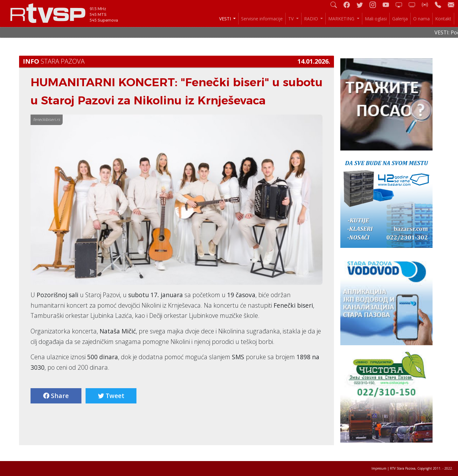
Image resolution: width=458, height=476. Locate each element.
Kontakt (443, 19)
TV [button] (291, 19)
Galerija (400, 19)
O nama (421, 19)
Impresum (379, 468)
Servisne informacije (262, 19)
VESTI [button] (226, 19)
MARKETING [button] (342, 19)
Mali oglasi (376, 19)
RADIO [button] (312, 19)
